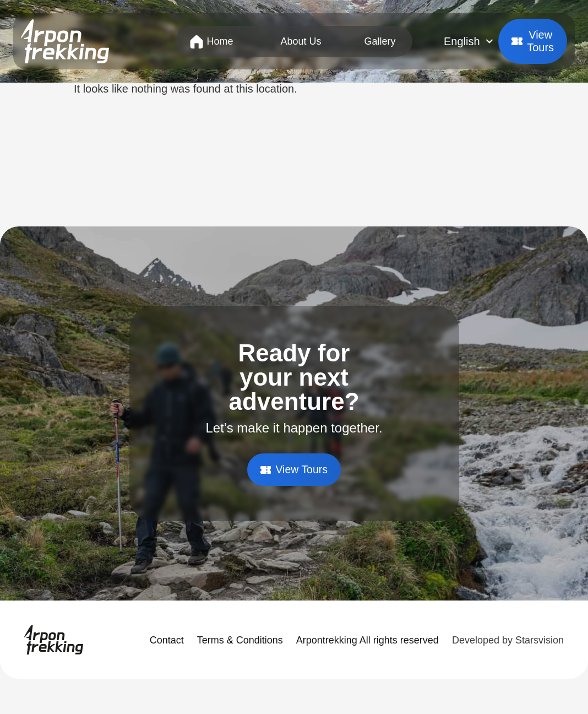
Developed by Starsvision (508, 640)
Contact (167, 640)
